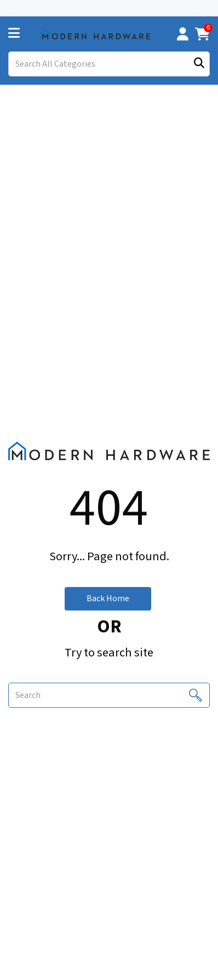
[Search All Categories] (109, 64)
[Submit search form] (199, 64)
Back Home (108, 598)
